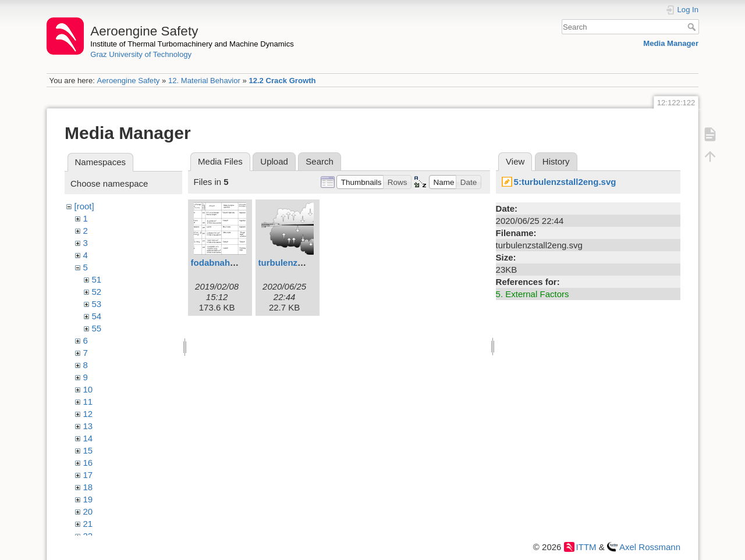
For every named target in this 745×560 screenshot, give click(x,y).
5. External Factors (533, 294)
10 (88, 389)
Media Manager (671, 43)
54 (97, 316)
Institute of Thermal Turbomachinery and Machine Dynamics (192, 44)
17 (88, 475)
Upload (274, 161)
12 (88, 414)
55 (97, 328)
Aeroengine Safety (128, 81)
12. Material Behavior (204, 81)
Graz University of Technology (141, 54)
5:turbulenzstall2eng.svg (565, 182)
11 (88, 402)
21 (88, 524)
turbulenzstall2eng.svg (306, 263)
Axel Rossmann (650, 547)
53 (97, 304)
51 (97, 279)
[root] (84, 206)
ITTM (586, 547)
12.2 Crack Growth (282, 81)
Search (693, 27)
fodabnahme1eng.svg (236, 263)
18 (88, 487)
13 (88, 426)
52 (97, 292)
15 (88, 450)
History (556, 161)
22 (88, 536)
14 (88, 438)
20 (88, 511)
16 (88, 463)
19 (88, 499)
